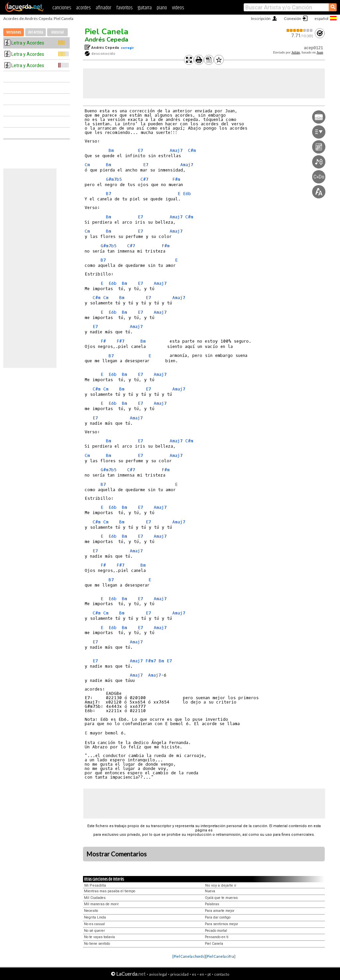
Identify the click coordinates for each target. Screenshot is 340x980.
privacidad (179, 974)
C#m (192, 150)
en (202, 974)
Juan (320, 52)
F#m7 (151, 661)
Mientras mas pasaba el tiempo (110, 891)
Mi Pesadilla (95, 885)
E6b (187, 194)
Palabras (212, 904)
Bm (111, 150)
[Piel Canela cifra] (220, 956)
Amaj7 (176, 150)
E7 (140, 150)
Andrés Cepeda (106, 40)
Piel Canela (106, 32)
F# (103, 341)
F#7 (121, 341)
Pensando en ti (217, 937)
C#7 (144, 179)
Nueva (210, 891)
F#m (176, 179)
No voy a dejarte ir (221, 885)
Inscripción (261, 18)
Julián (296, 52)
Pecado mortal (216, 931)
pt (209, 974)
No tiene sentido (97, 944)
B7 (109, 194)
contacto (222, 974)
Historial (57, 32)
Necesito (91, 911)
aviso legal (158, 974)
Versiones (14, 32)
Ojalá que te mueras (221, 898)
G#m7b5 (114, 179)
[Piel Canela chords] (189, 956)
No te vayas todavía (99, 937)
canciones (62, 8)
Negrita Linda (95, 917)
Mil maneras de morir (101, 904)
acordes (83, 8)
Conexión (293, 18)
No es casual (94, 924)
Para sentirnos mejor (221, 924)
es (194, 974)
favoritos (124, 8)
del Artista (36, 32)
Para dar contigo (218, 917)
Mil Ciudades (95, 898)
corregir (127, 48)
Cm (87, 165)
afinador (103, 8)
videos (178, 8)
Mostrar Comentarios (117, 854)
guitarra (145, 8)
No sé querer (94, 931)
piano (162, 8)
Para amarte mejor (220, 911)
